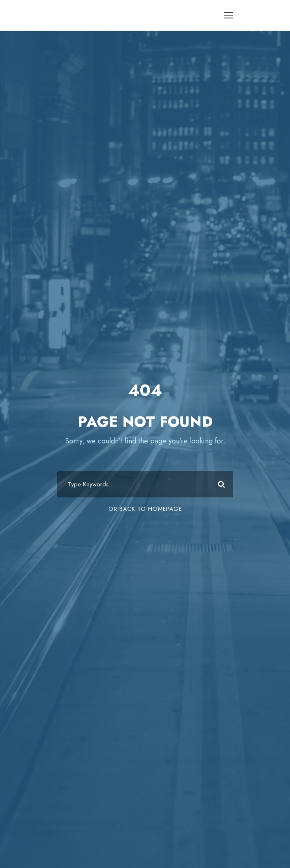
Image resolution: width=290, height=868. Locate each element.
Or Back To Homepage (145, 509)
